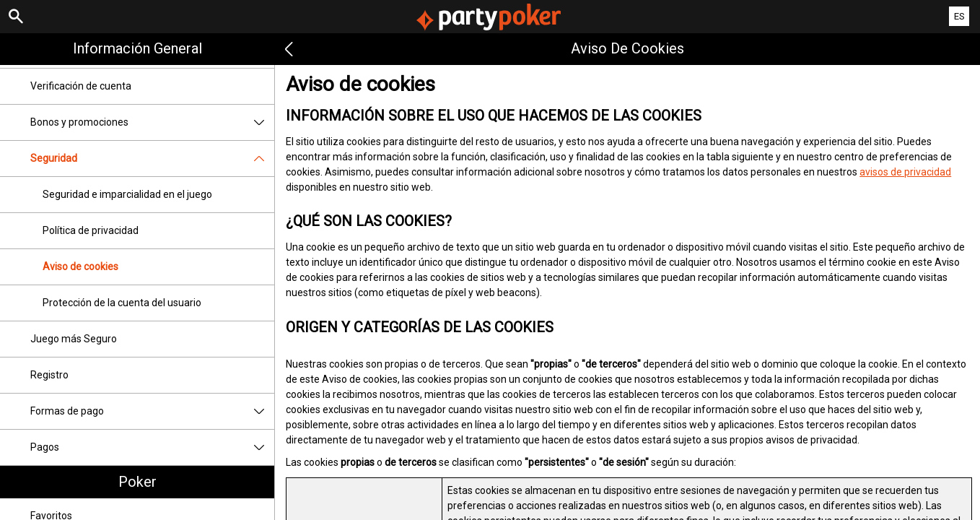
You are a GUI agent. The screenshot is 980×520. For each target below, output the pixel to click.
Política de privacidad (91, 230)
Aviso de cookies (80, 266)
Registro (49, 375)
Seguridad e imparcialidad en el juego (127, 194)
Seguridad (152, 159)
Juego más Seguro (74, 339)
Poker (137, 482)
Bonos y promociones (152, 122)
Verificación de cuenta (81, 86)
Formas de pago (152, 411)
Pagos (152, 447)
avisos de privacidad (905, 172)
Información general (137, 48)
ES (959, 16)
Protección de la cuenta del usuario (122, 303)
